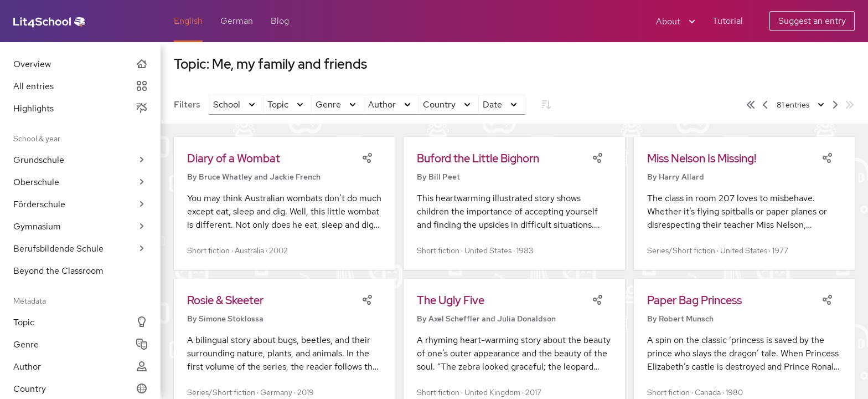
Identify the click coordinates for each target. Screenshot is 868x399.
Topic (80, 322)
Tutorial (728, 21)
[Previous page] (765, 105)
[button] (284, 203)
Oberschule (80, 182)
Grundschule (80, 160)
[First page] (751, 105)
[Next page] (835, 105)
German (237, 21)
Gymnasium (80, 226)
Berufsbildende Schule (80, 249)
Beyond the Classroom (58, 271)
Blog (280, 21)
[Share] (367, 157)
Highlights (80, 108)
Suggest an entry (812, 21)
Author (80, 367)
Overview (80, 64)
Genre (80, 344)
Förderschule (80, 204)
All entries (80, 86)
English (188, 21)
